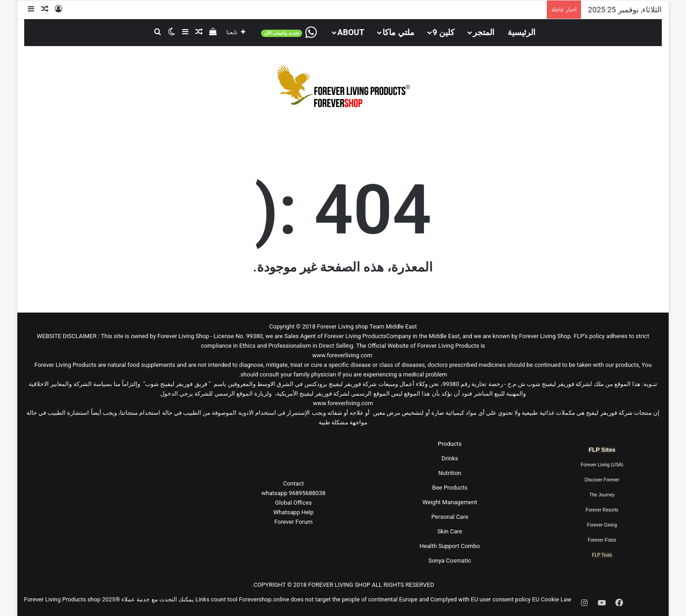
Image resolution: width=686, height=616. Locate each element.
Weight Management (450, 502)
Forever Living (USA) (602, 465)
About (351, 32)
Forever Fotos (602, 540)
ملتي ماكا (398, 32)
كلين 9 (444, 32)
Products (450, 444)
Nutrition (450, 473)
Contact (293, 483)
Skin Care (450, 531)
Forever (595, 525)
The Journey (602, 495)
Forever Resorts (602, 510)
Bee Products (450, 488)
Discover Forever (602, 480)
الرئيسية (521, 32)
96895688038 (293, 493)
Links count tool (216, 599)
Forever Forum (293, 522)
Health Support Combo (450, 546)
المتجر (484, 32)
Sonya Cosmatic (450, 561)
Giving (610, 525)
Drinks (450, 458)
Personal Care (450, 517)
